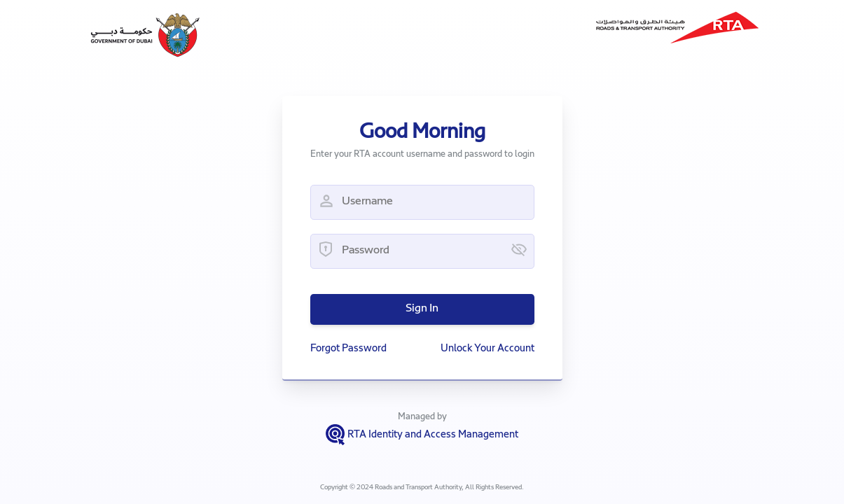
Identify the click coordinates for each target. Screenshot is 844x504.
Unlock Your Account (487, 349)
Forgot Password (348, 349)
